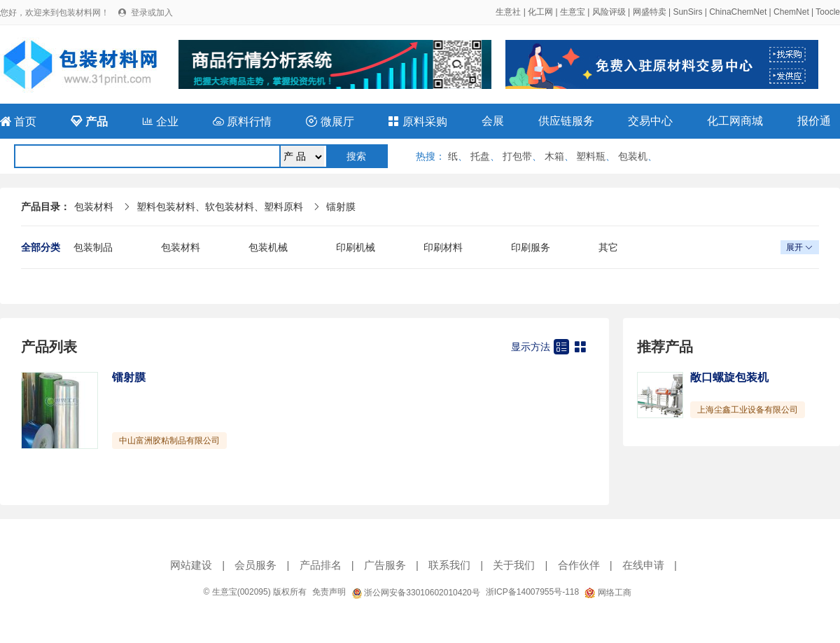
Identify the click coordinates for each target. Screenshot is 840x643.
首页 (18, 122)
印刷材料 (443, 247)
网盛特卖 (650, 12)
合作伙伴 (579, 565)
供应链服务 (566, 121)
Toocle (828, 12)
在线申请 (643, 565)
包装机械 (268, 247)
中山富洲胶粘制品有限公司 (169, 441)
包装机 (633, 156)
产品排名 (321, 565)
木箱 (554, 156)
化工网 (540, 12)
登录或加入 (152, 13)
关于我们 (514, 565)
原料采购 (417, 122)
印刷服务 (531, 247)
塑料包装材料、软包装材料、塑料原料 (220, 207)
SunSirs (687, 12)
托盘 (480, 156)
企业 (160, 122)
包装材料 (94, 207)
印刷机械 (356, 247)
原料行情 (242, 122)
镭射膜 (341, 207)
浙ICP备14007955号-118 (532, 592)
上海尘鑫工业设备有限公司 (748, 410)
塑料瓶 (591, 156)
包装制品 (93, 247)
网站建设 (191, 565)
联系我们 (449, 565)
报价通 (814, 121)
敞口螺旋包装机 (729, 377)
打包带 (517, 156)
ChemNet (791, 12)
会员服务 (255, 565)
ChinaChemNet (738, 12)
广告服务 (385, 565)
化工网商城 (735, 121)
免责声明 (329, 592)
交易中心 (650, 121)
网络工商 (608, 593)
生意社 (508, 12)
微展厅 (330, 122)
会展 (493, 121)
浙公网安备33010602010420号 (416, 593)
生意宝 (573, 12)
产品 (89, 122)
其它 (608, 247)
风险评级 (609, 12)
